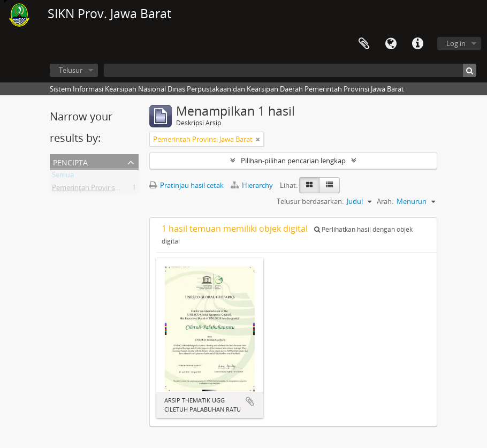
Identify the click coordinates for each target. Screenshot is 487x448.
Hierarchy (253, 185)
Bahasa (391, 44)
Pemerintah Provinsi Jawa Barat (102, 189)
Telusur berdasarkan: (310, 201)
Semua (63, 177)
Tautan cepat (417, 44)
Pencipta (70, 161)
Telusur (71, 70)
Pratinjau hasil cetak (187, 185)
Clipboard (364, 44)
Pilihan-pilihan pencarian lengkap (293, 161)
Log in (456, 43)
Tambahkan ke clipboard (250, 401)
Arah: (385, 201)
